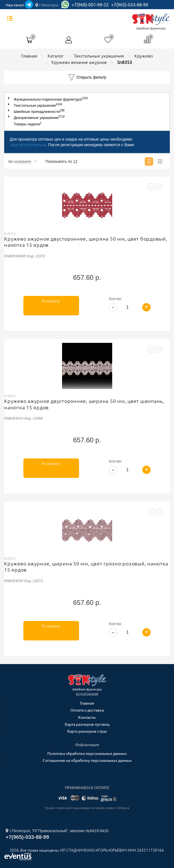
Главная (87, 703)
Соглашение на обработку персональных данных (87, 760)
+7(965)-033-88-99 (130, 5)
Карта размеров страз (87, 731)
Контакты (87, 717)
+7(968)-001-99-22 (90, 5)
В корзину (51, 301)
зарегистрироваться (28, 145)
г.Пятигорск (47, 5)
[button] (10, 98)
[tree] (87, 111)
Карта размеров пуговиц (87, 724)
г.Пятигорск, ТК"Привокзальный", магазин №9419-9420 (57, 831)
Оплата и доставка (87, 710)
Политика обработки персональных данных (87, 754)
